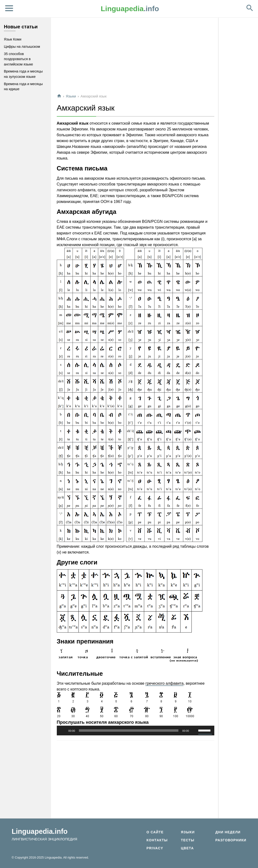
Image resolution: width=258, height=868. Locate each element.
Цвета (187, 848)
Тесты (188, 840)
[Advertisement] (136, 56)
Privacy (155, 848)
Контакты (157, 840)
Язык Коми (13, 39)
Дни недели (228, 832)
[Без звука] (194, 731)
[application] (136, 731)
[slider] (129, 731)
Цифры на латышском (22, 47)
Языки (71, 96)
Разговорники (231, 840)
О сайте (155, 832)
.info (130, 9)
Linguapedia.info (40, 831)
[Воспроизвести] (63, 731)
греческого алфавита (164, 683)
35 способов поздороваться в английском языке (18, 59)
